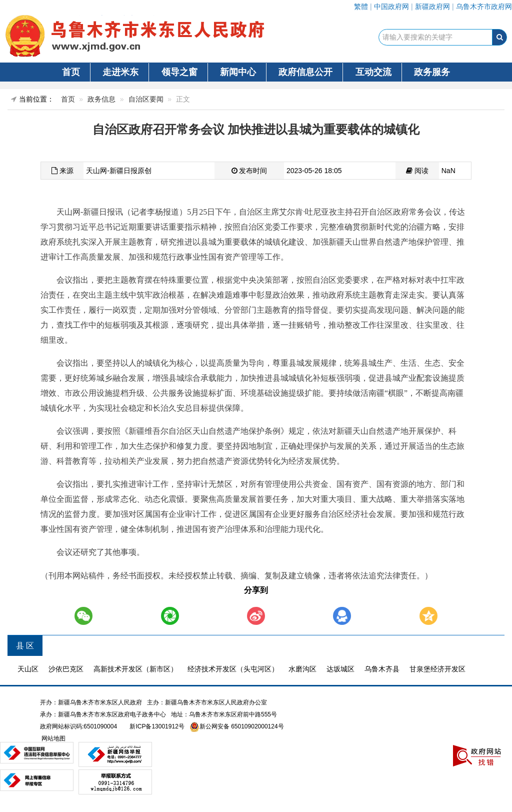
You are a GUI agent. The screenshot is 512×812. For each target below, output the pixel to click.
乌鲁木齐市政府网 (484, 7)
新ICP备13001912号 (157, 726)
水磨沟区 (302, 669)
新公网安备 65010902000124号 (242, 726)
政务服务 (432, 72)
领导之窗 (179, 72)
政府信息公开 (305, 72)
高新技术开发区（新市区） (135, 669)
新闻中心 (238, 72)
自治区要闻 (146, 99)
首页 (71, 72)
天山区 (28, 669)
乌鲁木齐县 (382, 669)
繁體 (361, 7)
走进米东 (120, 72)
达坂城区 (340, 669)
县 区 (25, 646)
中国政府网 (391, 7)
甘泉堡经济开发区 (437, 669)
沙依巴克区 (66, 669)
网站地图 (53, 738)
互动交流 (373, 72)
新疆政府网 (432, 7)
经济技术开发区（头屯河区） (233, 669)
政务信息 (101, 99)
